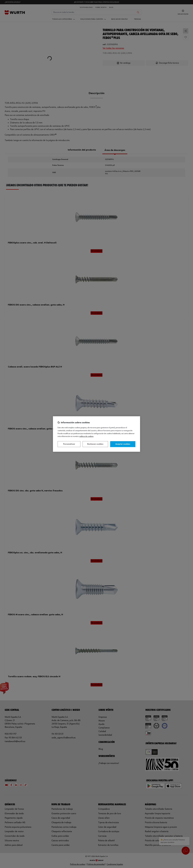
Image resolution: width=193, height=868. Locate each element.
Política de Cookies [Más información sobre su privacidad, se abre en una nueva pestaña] (86, 436)
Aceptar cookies (123, 444)
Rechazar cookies (95, 444)
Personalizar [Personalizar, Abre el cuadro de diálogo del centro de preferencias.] (69, 444)
